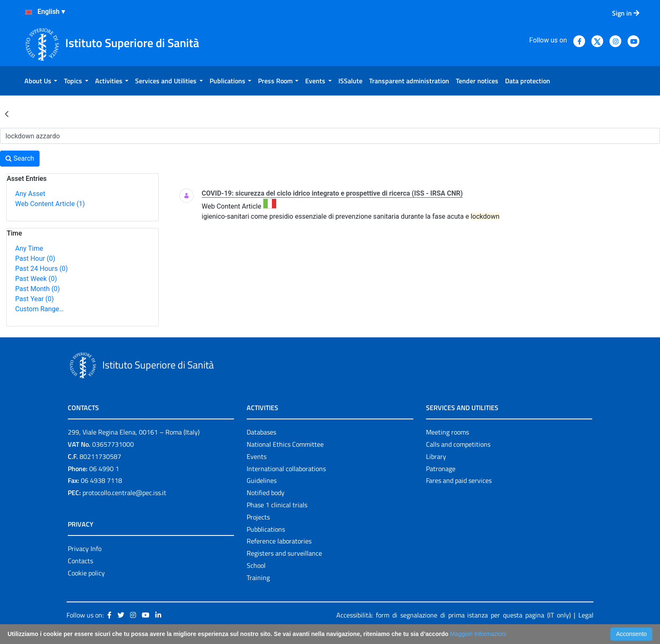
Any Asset (30, 194)
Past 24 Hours (41, 269)
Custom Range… (39, 309)
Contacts (80, 561)
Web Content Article (50, 204)
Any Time (29, 248)
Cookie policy (86, 573)
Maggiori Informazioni (478, 634)
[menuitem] (41, 81)
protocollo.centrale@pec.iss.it (124, 493)
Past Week (36, 279)
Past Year (35, 299)
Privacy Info (85, 549)
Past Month (37, 289)
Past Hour (35, 258)
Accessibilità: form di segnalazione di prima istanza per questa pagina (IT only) (454, 615)
